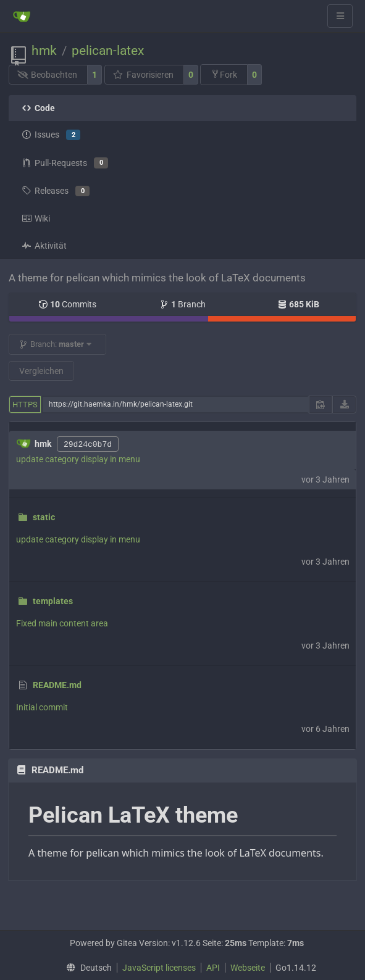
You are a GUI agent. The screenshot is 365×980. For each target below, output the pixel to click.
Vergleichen (41, 371)
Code (38, 108)
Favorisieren (143, 75)
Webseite (248, 968)
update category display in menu (78, 459)
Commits (67, 304)
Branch (182, 304)
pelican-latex (108, 51)
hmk (44, 51)
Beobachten (48, 75)
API (213, 968)
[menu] (86, 968)
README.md (57, 685)
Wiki (36, 218)
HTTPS (25, 405)
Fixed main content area (62, 623)
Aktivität (44, 246)
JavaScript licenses (159, 968)
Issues (51, 135)
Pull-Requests (65, 163)
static (44, 517)
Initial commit (42, 707)
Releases (56, 191)
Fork (224, 74)
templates (53, 601)
